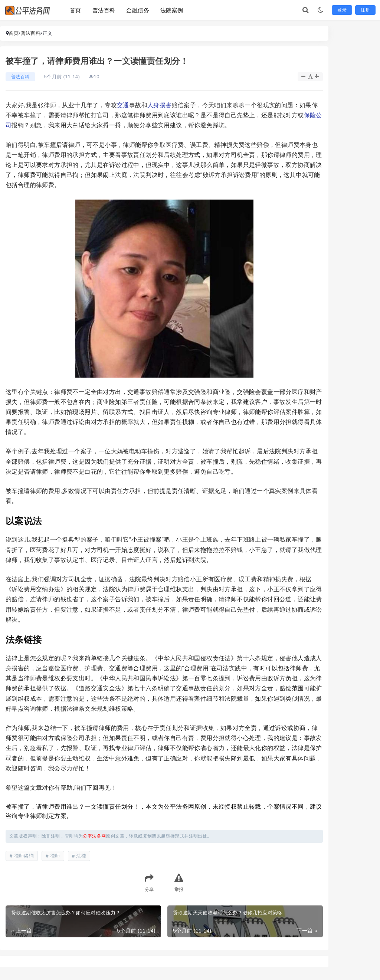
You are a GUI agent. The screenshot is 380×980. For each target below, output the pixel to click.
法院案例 (172, 10)
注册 (365, 10)
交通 (123, 105)
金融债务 (138, 10)
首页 (76, 10)
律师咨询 (24, 856)
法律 (81, 856)
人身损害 (160, 105)
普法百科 (104, 10)
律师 (55, 856)
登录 (342, 10)
